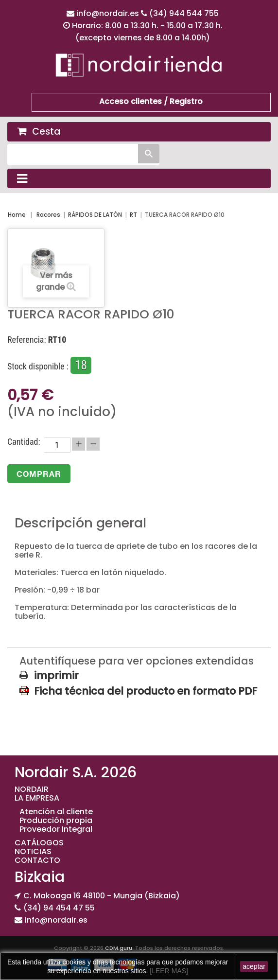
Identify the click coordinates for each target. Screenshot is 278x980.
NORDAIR (32, 789)
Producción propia (56, 820)
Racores (48, 215)
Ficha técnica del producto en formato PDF (146, 691)
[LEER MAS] (168, 971)
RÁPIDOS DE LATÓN (95, 215)
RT (133, 215)
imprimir (56, 676)
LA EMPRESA (37, 798)
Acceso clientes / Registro (151, 101)
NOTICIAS (33, 851)
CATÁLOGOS (39, 843)
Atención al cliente (56, 812)
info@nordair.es (109, 13)
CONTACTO (37, 860)
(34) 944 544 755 (184, 13)
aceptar (254, 966)
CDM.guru (119, 948)
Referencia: (27, 340)
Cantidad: (24, 442)
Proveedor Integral (56, 829)
